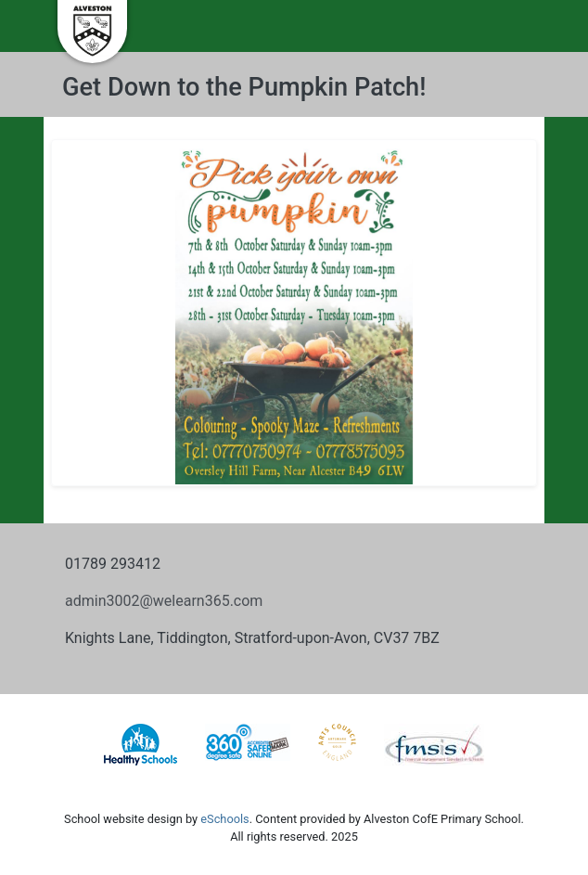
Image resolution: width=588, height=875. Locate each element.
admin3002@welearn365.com (164, 601)
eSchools (224, 819)
